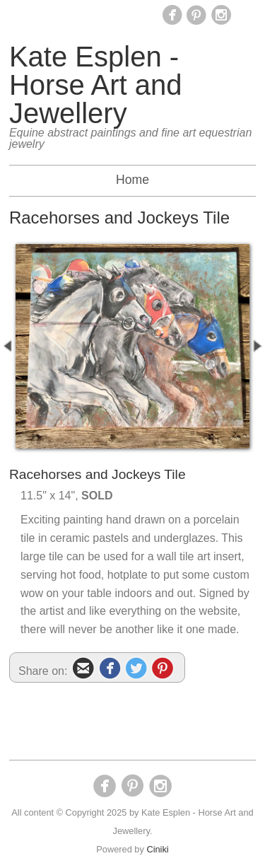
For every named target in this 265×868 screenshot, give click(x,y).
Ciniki (157, 849)
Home (132, 180)
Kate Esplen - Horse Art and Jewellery (96, 85)
